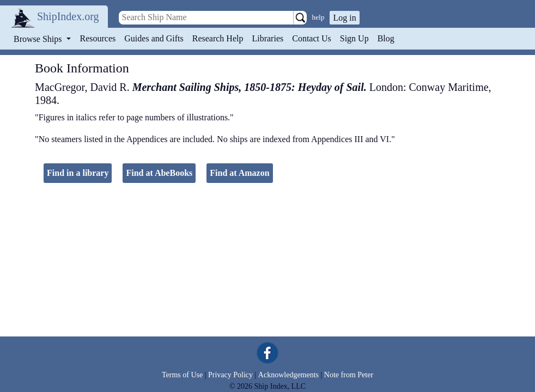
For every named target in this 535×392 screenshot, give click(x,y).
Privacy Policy (230, 375)
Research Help (218, 38)
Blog (386, 38)
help (318, 17)
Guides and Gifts (154, 38)
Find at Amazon (239, 173)
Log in (344, 18)
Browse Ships (39, 39)
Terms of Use (182, 375)
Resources (98, 38)
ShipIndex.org (68, 16)
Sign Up (354, 38)
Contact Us (312, 38)
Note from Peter (349, 375)
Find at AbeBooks (159, 173)
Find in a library (78, 173)
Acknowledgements (288, 375)
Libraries (267, 38)
